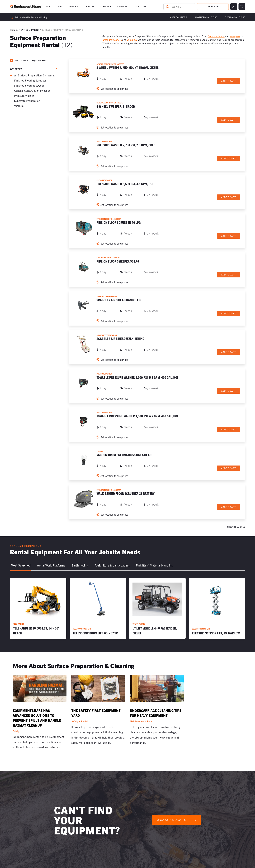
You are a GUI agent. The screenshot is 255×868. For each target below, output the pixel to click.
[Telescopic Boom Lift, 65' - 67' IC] (98, 608)
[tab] (21, 566)
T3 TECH (89, 6)
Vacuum (19, 106)
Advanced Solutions (206, 17)
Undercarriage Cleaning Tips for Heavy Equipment (156, 713)
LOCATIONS (140, 6)
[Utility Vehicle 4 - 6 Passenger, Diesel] (157, 608)
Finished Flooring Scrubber (30, 80)
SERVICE (73, 6)
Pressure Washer (24, 96)
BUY (60, 6)
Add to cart (229, 81)
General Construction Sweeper (32, 91)
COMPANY (106, 6)
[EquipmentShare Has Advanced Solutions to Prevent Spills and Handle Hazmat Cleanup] (40, 690)
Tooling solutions (235, 17)
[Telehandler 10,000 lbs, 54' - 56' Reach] (38, 608)
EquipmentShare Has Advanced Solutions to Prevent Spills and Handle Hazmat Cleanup (37, 718)
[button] (49, 7)
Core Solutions (179, 17)
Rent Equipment (29, 30)
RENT (49, 6)
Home (13, 30)
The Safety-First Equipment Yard (96, 713)
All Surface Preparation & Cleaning (35, 75)
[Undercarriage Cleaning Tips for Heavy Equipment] (157, 690)
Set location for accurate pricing (29, 17)
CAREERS (122, 6)
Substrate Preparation (27, 101)
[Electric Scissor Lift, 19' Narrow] (217, 608)
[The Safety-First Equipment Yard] (98, 690)
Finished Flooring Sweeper (30, 85)
